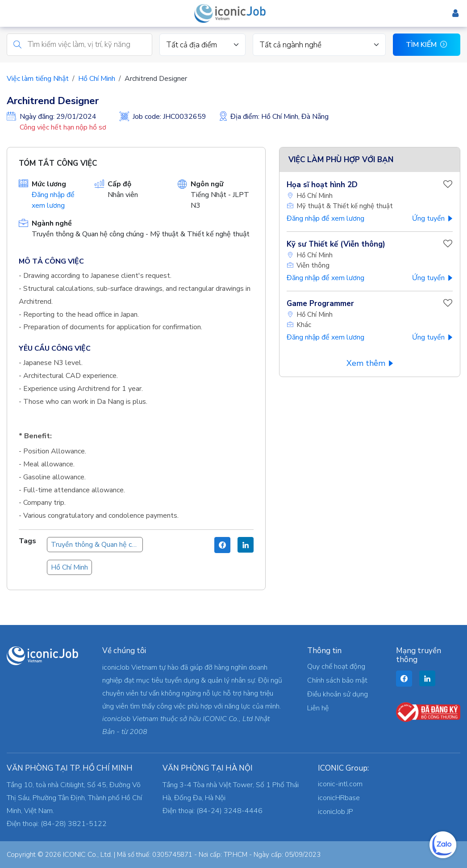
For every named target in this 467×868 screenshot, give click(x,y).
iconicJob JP (336, 812)
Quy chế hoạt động (336, 667)
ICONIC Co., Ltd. (88, 855)
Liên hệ (318, 708)
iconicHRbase (339, 798)
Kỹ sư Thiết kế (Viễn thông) (336, 244)
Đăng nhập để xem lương (325, 218)
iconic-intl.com (340, 784)
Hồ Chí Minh (97, 79)
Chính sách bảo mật (337, 680)
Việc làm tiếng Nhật (38, 79)
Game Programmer (320, 304)
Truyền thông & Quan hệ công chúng (97, 545)
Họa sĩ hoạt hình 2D (322, 185)
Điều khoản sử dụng (338, 694)
